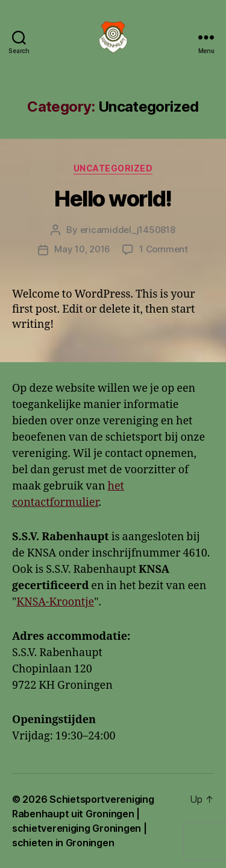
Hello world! (113, 199)
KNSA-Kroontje (55, 602)
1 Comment (164, 249)
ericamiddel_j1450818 (128, 230)
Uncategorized (113, 168)
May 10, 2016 (82, 249)
